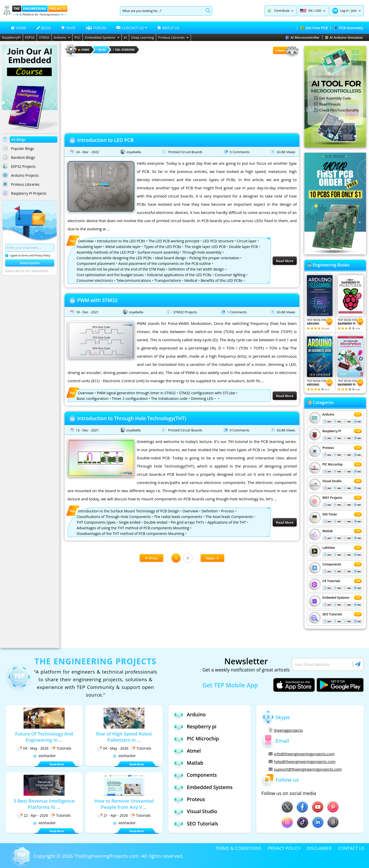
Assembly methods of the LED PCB (105, 252)
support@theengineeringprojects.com (305, 769)
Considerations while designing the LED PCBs (114, 258)
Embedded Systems (102, 37)
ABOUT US (168, 28)
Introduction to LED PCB (105, 140)
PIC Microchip (332, 464)
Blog (101, 50)
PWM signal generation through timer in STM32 (136, 393)
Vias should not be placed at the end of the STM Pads (121, 269)
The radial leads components (178, 517)
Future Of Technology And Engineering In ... (44, 737)
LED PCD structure (218, 241)
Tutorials (61, 748)
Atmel (187, 751)
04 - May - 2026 (33, 748)
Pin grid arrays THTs (187, 522)
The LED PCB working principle (174, 241)
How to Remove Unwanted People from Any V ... (124, 804)
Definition (210, 511)
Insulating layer (89, 247)
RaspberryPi (11, 37)
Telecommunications (134, 280)
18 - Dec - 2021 (87, 312)
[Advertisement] (182, 94)
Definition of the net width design (196, 269)
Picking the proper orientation (214, 258)
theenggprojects (286, 730)
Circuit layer (247, 241)
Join (354, 11)
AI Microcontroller (303, 37)
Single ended (130, 522)
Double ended (156, 522)
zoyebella (134, 152)
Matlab (328, 531)
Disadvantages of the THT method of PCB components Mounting (130, 534)
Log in (344, 11)
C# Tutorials (331, 581)
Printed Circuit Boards (185, 152)
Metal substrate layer (123, 247)
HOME (19, 28)
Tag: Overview (124, 50)
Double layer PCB (243, 247)
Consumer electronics (95, 280)
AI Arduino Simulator (344, 37)
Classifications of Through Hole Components (114, 517)
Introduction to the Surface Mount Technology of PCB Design (129, 511)
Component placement (96, 263)
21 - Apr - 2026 (113, 815)
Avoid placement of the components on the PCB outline (165, 263)
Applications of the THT (227, 522)
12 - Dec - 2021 (87, 430)
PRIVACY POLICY (284, 848)
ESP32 (30, 37)
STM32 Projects (185, 312)
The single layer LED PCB (205, 247)
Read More (285, 261)
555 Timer (330, 514)
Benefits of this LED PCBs (222, 280)
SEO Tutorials (332, 614)
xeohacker (44, 756)
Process (228, 511)
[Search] (162, 11)
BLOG (44, 28)
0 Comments (240, 152)
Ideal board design (171, 258)
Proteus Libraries (173, 37)
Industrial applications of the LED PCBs (179, 275)
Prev (151, 558)
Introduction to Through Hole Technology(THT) (132, 418)
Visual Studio (332, 481)
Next (213, 558)
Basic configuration (93, 399)
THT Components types (96, 522)
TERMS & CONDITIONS (238, 848)
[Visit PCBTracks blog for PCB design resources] (335, 253)
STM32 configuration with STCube (207, 393)
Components (332, 564)
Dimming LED (202, 399)
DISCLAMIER (319, 848)
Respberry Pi (332, 431)
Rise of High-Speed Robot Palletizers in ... (124, 737)
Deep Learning (142, 37)
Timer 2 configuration (130, 399)
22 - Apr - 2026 (33, 815)
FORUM (96, 28)
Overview (86, 241)
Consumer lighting (230, 275)
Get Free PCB (314, 28)
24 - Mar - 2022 (88, 152)
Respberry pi (195, 726)
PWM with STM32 (97, 300)
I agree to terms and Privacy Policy (28, 255)
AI (125, 37)
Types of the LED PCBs (163, 247)
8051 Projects (332, 498)
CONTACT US (351, 848)
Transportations (168, 280)
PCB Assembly (348, 28)
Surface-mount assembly (158, 252)
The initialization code (169, 399)
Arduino (62, 37)
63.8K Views (286, 152)
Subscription (30, 263)
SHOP (68, 28)
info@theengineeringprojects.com (302, 754)
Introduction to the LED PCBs (121, 241)
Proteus (328, 448)
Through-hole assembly (202, 252)
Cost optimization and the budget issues (110, 275)
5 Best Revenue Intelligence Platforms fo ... (44, 804)
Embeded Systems (336, 598)
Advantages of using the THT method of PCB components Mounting (133, 528)
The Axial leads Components (229, 517)
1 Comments (237, 312)
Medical (191, 280)
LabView (329, 548)
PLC (78, 37)
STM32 (44, 37)
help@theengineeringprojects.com (302, 761)
